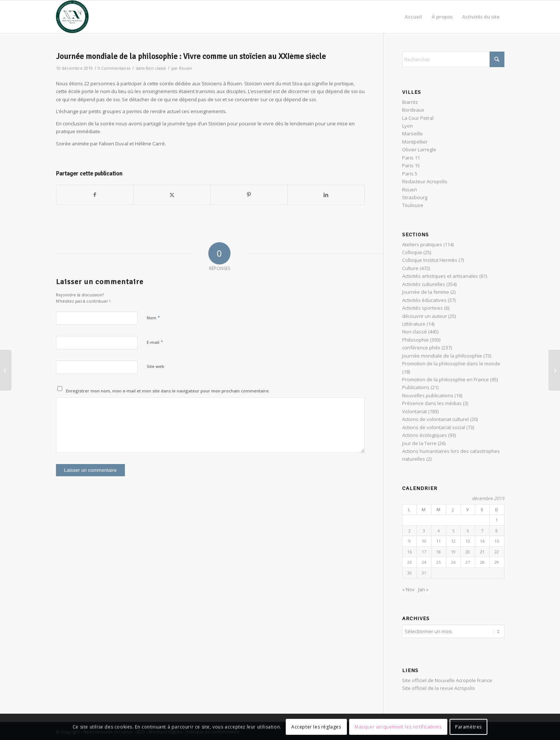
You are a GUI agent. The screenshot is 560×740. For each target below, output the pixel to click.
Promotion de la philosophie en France (445, 379)
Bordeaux (413, 110)
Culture (410, 268)
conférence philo (421, 348)
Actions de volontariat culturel (435, 419)
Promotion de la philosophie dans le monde (451, 364)
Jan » (423, 589)
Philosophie (415, 340)
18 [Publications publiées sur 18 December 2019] (438, 552)
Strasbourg (415, 197)
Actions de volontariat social (434, 427)
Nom (153, 318)
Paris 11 (411, 158)
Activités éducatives (424, 300)
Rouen (185, 68)
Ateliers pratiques (422, 244)
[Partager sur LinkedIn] (326, 195)
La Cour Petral (418, 118)
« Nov (408, 589)
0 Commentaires (114, 68)
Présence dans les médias (432, 403)
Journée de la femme (426, 292)
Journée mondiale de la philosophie (442, 356)
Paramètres (468, 727)
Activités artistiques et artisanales (440, 276)
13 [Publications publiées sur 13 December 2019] (468, 541)
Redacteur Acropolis (425, 181)
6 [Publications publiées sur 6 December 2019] (468, 531)
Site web (155, 366)
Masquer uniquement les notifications (398, 727)
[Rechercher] (453, 59)
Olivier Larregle (419, 149)
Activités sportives (423, 308)
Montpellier (415, 142)
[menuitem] (413, 17)
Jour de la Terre (419, 443)
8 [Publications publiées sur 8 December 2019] (497, 531)
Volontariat (415, 411)
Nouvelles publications (428, 395)
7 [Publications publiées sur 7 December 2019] (482, 531)
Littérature (414, 324)
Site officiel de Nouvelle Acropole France (447, 679)
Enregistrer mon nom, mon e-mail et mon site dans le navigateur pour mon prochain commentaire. (168, 391)
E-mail (155, 342)
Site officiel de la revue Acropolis (439, 687)
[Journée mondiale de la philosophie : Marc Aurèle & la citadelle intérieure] (6, 370)
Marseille (412, 134)
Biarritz (410, 102)
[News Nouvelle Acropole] (72, 17)
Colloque (412, 252)
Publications (416, 387)
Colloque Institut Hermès (430, 260)
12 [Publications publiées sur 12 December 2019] (453, 541)
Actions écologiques (425, 435)
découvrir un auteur (425, 316)
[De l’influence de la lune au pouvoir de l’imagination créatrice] (554, 370)
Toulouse (413, 205)
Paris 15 (411, 165)
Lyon (407, 126)
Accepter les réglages (316, 727)
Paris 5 (410, 174)
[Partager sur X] (172, 195)
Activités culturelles (424, 284)
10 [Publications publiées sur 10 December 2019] (424, 541)
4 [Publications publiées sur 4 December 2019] (438, 531)
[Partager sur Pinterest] (249, 195)
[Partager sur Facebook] (95, 195)
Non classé (156, 68)
